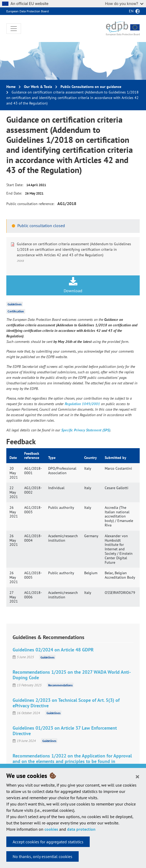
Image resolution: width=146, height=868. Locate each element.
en (131, 11)
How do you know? (124, 4)
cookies (51, 829)
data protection (81, 829)
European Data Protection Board (27, 11)
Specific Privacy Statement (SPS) (86, 430)
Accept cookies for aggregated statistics (48, 842)
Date (13, 458)
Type (52, 458)
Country (90, 458)
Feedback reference (32, 456)
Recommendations (60, 685)
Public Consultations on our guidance (91, 87)
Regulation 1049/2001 (82, 404)
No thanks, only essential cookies (42, 856)
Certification (16, 311)
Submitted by (115, 458)
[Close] (137, 776)
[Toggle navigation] (14, 29)
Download (73, 285)
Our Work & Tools (38, 87)
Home (11, 87)
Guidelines (15, 304)
